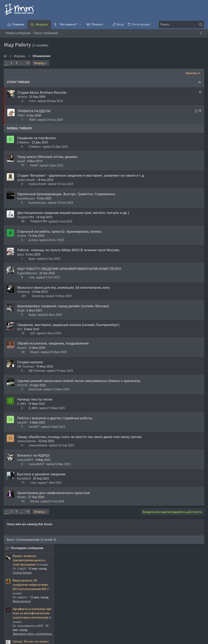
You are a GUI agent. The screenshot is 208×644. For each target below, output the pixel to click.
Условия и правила (107, 620)
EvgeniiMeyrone (27, 273)
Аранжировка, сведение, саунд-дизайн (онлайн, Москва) (63, 306)
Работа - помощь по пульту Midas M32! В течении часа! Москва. (69, 250)
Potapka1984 (26, 217)
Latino (166, 218)
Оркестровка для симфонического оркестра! (54, 493)
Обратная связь (81, 620)
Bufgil (21, 310)
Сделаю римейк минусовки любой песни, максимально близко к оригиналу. (79, 381)
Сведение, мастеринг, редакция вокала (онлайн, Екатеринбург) (69, 325)
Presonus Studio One (175, 250)
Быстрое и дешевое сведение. (42, 474)
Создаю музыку (30, 362)
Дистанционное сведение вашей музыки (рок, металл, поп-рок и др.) (73, 213)
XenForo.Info (35, 635)
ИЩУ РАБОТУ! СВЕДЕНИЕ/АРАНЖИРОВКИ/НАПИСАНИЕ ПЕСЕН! (69, 269)
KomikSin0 (24, 479)
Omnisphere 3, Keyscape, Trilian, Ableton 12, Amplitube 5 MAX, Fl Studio (182, 262)
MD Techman (26, 367)
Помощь (173, 620)
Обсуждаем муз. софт (177, 294)
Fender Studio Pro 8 (175, 238)
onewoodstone (27, 441)
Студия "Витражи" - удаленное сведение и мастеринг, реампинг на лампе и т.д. (81, 175)
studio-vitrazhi (26, 180)
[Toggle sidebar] (201, 33)
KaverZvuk (36, 389)
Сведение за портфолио (37, 138)
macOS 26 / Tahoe (175, 178)
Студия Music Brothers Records (42, 92)
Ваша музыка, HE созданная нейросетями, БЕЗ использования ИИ (180, 101)
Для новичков (172, 210)
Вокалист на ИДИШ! (34, 455)
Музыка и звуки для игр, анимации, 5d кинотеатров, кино (64, 287)
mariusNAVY (25, 460)
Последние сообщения (176, 64)
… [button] (22, 63)
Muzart (22, 348)
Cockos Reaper (172, 89)
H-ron (33, 101)
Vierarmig (24, 292)
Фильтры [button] (136, 73)
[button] (80, 25)
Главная (186, 620)
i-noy (32, 277)
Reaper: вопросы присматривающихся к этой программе (179, 77)
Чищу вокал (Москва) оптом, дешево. (48, 157)
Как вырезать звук (175, 286)
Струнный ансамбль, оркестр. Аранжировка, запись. (60, 231)
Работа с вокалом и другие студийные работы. (55, 418)
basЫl (21, 161)
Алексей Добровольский (52, 594)
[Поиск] (179, 24)
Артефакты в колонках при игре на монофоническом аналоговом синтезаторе (181, 130)
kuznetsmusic (26, 198)
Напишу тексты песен (35, 399)
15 (28, 63)
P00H (21, 116)
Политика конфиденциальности (143, 620)
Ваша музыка (171, 118)
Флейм (167, 170)
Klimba (22, 497)
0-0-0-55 (23, 385)
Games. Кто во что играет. (181, 158)
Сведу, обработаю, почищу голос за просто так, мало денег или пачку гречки (80, 437)
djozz (21, 254)
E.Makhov (24, 142)
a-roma (22, 236)
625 (20, 329)
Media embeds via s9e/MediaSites (27, 639)
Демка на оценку (174, 198)
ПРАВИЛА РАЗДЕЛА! (35, 111)
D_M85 (22, 404)
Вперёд (39, 63)
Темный (12, 620)
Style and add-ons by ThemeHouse (26, 631)
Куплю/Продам (172, 279)
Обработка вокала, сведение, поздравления (53, 343)
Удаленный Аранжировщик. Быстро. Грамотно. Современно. (67, 194)
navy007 (23, 423)
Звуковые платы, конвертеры (182, 150)
